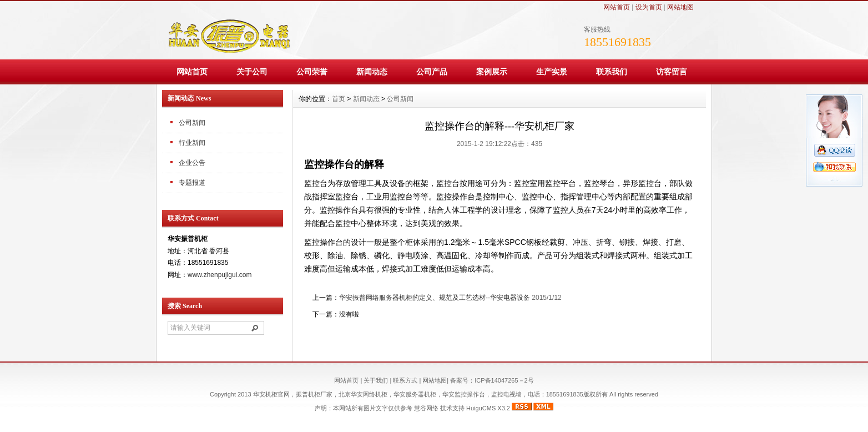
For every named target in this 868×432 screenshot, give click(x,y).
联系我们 (612, 72)
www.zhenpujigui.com (219, 275)
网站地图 (680, 7)
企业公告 (192, 163)
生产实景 (552, 72)
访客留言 (672, 72)
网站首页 (617, 7)
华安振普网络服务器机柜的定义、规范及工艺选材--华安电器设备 (435, 298)
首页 (339, 99)
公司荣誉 (312, 72)
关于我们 (376, 380)
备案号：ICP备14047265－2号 (492, 380)
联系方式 (405, 380)
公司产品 (432, 72)
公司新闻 (192, 123)
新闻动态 (372, 72)
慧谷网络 (426, 408)
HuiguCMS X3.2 (488, 408)
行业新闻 (192, 143)
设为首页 (649, 7)
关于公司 (252, 72)
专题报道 (192, 183)
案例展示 (492, 72)
